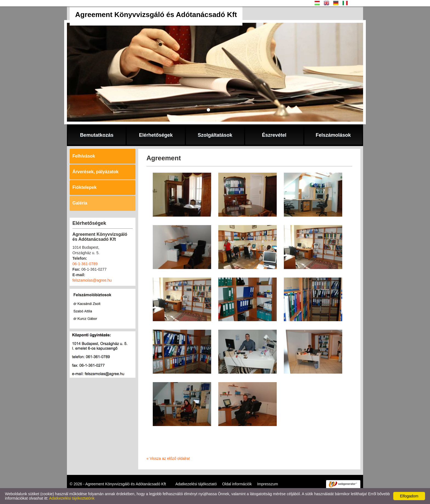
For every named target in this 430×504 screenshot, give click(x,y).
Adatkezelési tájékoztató (196, 484)
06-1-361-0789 (85, 264)
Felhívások (84, 156)
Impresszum (267, 484)
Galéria (80, 203)
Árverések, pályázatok (95, 172)
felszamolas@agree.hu (92, 280)
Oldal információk (237, 484)
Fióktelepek (84, 187)
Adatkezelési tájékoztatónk (72, 498)
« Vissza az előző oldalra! (168, 458)
